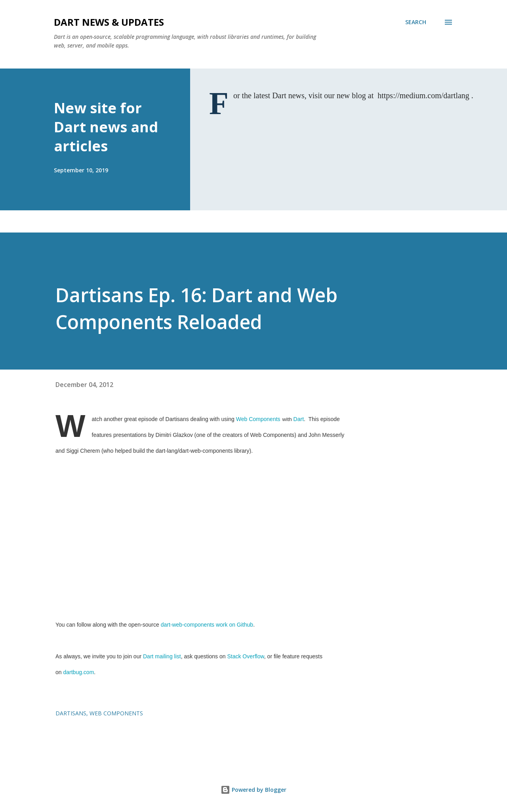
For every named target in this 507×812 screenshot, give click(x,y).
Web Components (258, 419)
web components (116, 713)
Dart (299, 419)
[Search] (416, 22)
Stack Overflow (245, 656)
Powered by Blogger (253, 790)
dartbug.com (78, 672)
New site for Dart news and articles (106, 127)
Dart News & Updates (109, 22)
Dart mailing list (162, 656)
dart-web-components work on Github (207, 625)
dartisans (71, 713)
